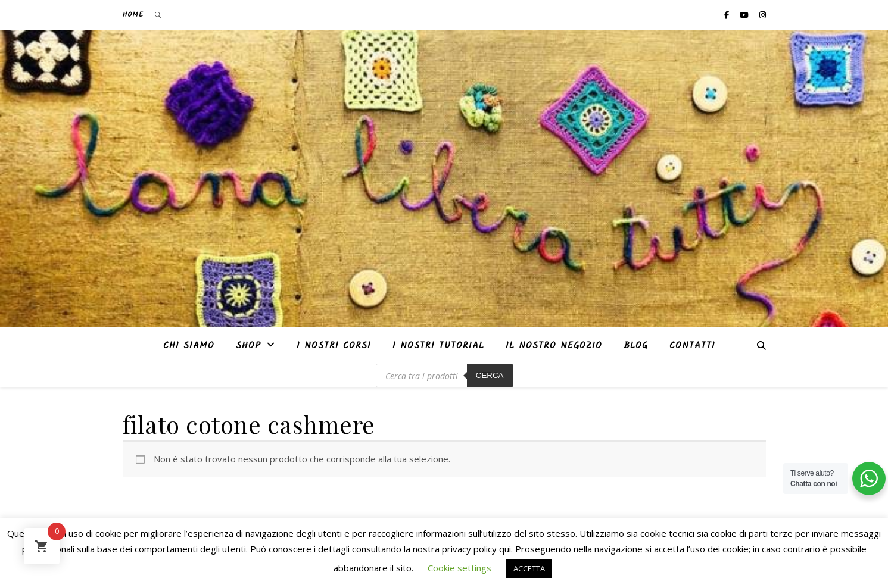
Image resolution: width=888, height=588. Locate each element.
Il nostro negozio (554, 346)
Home (133, 15)
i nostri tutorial (438, 346)
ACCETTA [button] (529, 568)
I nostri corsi (334, 346)
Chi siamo (189, 346)
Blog (636, 346)
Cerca (490, 375)
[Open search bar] (158, 15)
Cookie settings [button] (459, 568)
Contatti (692, 346)
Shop (248, 346)
